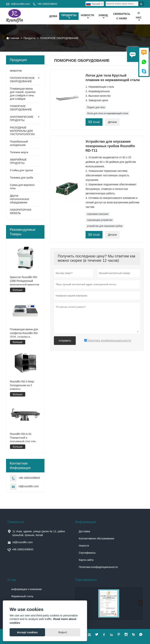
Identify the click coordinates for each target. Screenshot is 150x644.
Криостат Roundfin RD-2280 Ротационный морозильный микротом (25, 281)
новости (87, 17)
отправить (65, 341)
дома (53, 16)
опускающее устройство (100, 220)
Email (94, 122)
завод (103, 17)
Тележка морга (19, 152)
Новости (84, 546)
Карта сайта (86, 560)
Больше (18, 290)
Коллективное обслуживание (96, 538)
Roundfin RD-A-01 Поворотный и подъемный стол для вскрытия (23, 438)
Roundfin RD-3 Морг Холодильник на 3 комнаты (22, 385)
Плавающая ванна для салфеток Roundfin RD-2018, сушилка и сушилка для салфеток (24, 333)
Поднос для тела (96, 108)
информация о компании (26, 589)
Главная (13, 38)
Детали (112, 122)
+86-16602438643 (47, 4)
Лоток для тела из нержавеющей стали (108, 114)
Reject (63, 632)
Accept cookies (27, 632)
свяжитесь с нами (122, 16)
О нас (139, 17)
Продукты (69, 17)
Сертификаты (87, 553)
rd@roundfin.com (20, 4)
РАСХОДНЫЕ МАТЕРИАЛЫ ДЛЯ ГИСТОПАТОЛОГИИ (22, 131)
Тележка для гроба (21, 178)
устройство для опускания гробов (105, 226)
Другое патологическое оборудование (20, 199)
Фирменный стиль (22, 596)
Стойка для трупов (21, 170)
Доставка (84, 531)
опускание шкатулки (98, 214)
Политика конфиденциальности (98, 567)
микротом (16, 71)
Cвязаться (16, 522)
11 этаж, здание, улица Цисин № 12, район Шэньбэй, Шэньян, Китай (39, 533)
